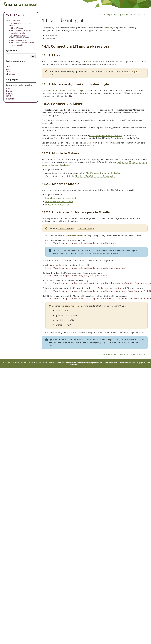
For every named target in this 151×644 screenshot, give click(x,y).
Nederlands (11, 98)
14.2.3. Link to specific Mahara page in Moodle (22, 44)
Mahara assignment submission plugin (66, 90)
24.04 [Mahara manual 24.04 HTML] (8, 69)
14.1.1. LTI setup (17, 28)
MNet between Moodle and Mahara (106, 135)
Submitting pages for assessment (61, 198)
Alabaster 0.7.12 (75, 365)
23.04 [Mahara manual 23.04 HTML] (8, 72)
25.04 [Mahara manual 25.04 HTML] (8, 67)
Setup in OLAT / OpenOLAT (115, 15)
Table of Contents (16, 15)
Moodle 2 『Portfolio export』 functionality (95, 176)
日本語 (9, 96)
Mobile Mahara (138, 15)
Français (9, 93)
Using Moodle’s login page (57, 204)
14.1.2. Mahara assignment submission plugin (21, 32)
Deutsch (9, 89)
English (9, 91)
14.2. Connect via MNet (17, 35)
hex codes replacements (72, 306)
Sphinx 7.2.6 (145, 363)
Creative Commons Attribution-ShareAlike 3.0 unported (78, 363)
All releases (11, 74)
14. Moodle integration (15, 21)
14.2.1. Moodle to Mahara (21, 38)
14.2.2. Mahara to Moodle (21, 40)
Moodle (109, 28)
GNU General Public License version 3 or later (115, 363)
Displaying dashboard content (59, 201)
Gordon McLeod (65, 228)
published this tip (86, 228)
